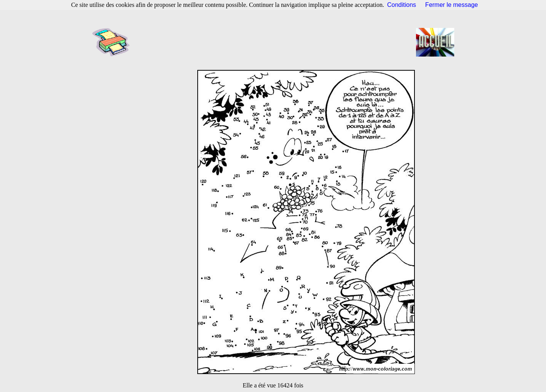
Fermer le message (452, 5)
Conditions (402, 5)
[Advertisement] (275, 42)
